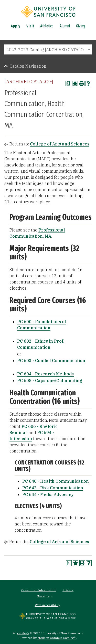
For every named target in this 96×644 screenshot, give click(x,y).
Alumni (65, 26)
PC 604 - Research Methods (45, 374)
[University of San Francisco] (48, 19)
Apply (15, 26)
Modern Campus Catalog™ (57, 638)
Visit (30, 26)
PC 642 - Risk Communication (53, 488)
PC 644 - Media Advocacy (48, 494)
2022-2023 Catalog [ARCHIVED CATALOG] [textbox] (47, 50)
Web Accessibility (47, 605)
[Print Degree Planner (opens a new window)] (68, 83)
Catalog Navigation (28, 66)
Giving (81, 26)
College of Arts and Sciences (60, 144)
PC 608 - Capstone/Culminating (50, 381)
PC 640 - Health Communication (56, 481)
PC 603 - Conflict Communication (51, 361)
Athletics (47, 26)
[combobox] (48, 49)
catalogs (23, 633)
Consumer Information (39, 590)
